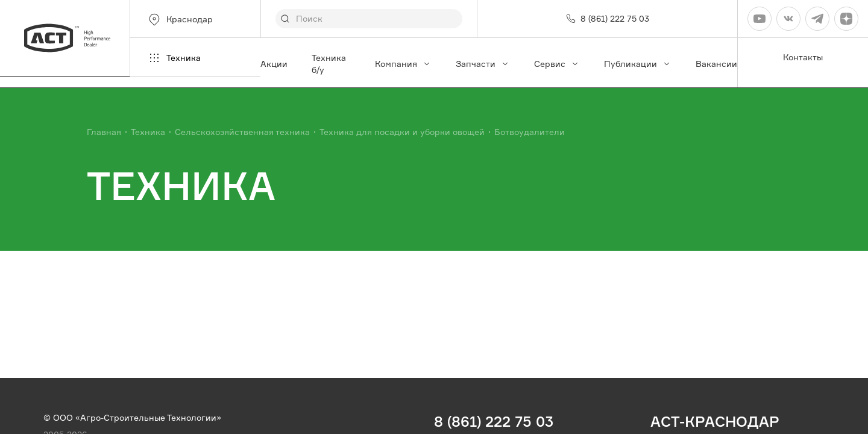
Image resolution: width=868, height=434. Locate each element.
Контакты (803, 57)
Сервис (557, 64)
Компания (403, 64)
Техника (174, 58)
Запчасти (483, 64)
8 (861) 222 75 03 (494, 421)
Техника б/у (329, 64)
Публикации (638, 64)
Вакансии (716, 64)
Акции (274, 64)
